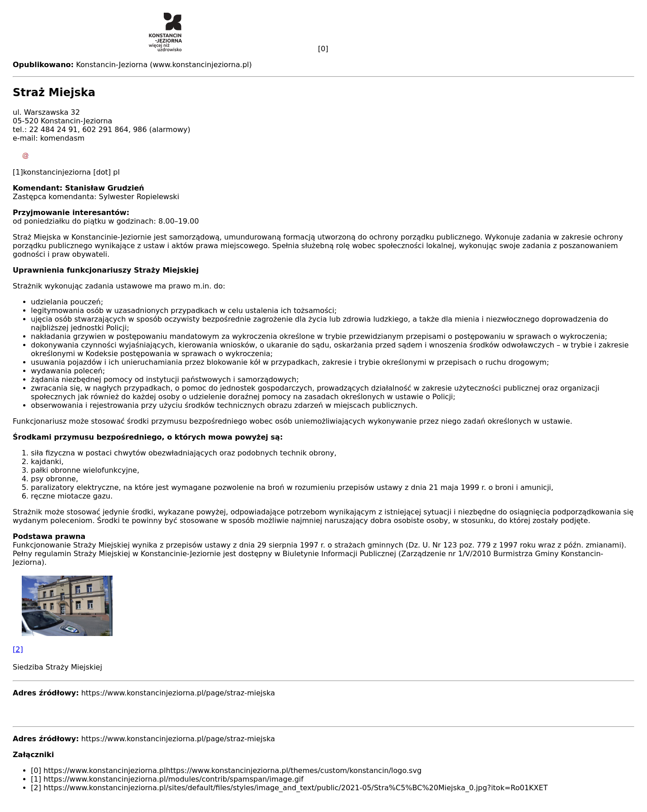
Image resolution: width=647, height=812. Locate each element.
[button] (323, 615)
